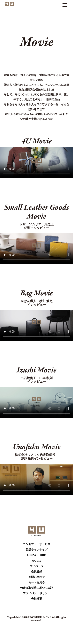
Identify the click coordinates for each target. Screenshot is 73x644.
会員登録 (37, 572)
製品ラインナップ (37, 550)
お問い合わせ (37, 577)
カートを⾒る (37, 582)
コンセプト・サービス (37, 544)
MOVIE (36, 561)
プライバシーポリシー (37, 593)
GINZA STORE (37, 555)
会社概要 (37, 599)
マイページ (37, 566)
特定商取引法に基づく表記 (37, 588)
